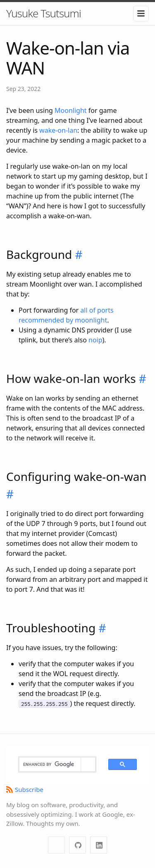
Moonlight (71, 110)
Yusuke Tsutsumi (44, 13)
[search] (50, 765)
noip (95, 340)
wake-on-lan (58, 130)
